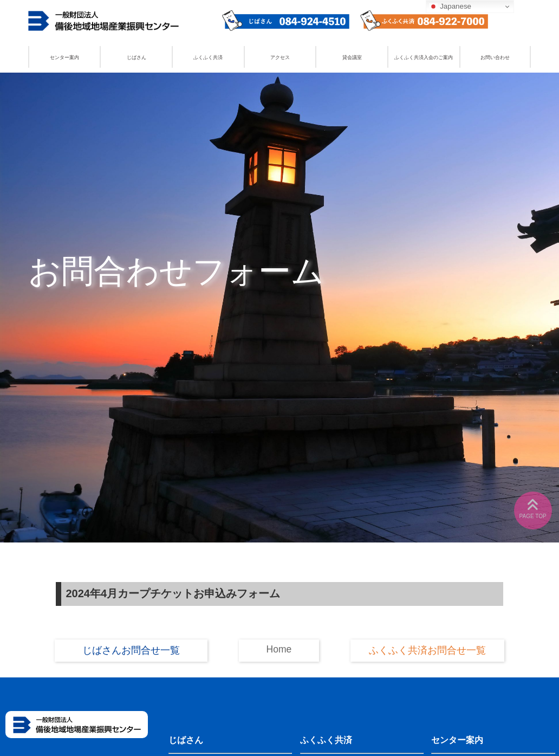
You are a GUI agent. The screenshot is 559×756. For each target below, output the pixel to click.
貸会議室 (352, 57)
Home (279, 649)
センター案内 (64, 57)
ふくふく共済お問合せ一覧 (427, 650)
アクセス (280, 57)
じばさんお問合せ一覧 (131, 650)
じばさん (136, 57)
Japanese (450, 7)
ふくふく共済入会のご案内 (424, 57)
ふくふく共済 (208, 57)
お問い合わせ (495, 57)
